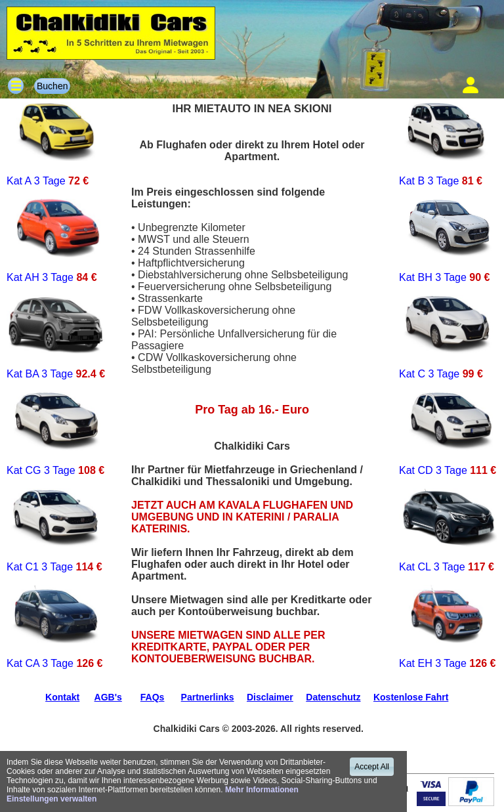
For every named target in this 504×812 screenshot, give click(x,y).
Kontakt (62, 697)
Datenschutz (333, 697)
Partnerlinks (208, 697)
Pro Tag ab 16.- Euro (252, 410)
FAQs (153, 697)
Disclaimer (270, 697)
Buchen (52, 86)
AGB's (108, 697)
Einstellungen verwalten (52, 799)
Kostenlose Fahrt (411, 697)
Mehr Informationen (262, 790)
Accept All (372, 767)
